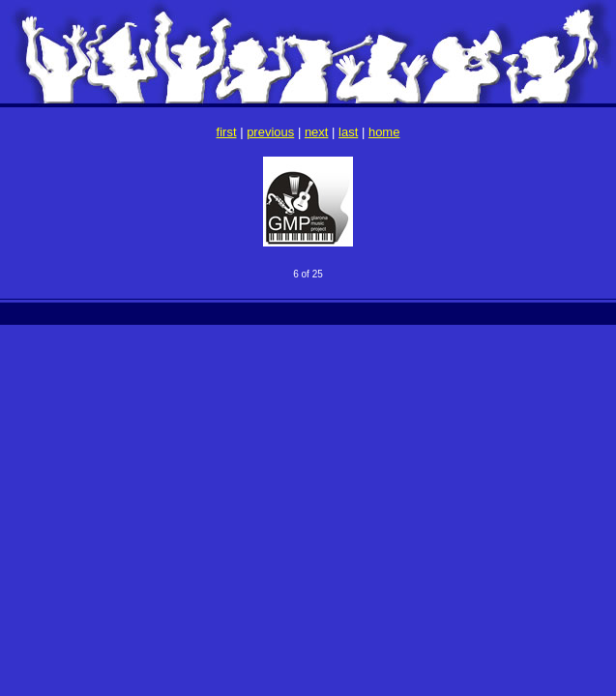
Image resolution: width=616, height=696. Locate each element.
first (227, 132)
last (348, 132)
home (384, 132)
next (317, 132)
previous (270, 132)
